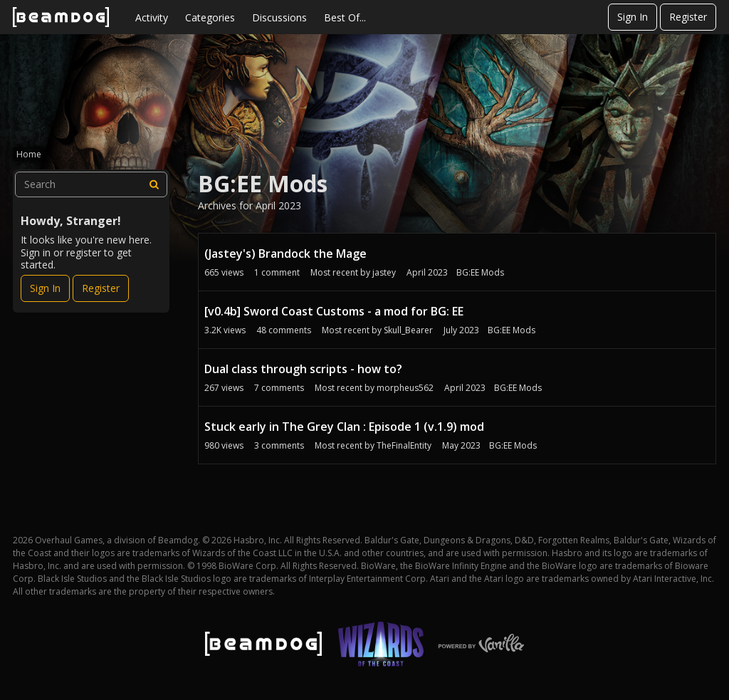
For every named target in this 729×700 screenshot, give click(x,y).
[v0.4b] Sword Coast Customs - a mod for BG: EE (334, 311)
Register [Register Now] (101, 288)
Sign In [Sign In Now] (45, 288)
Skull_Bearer (408, 330)
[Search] (154, 184)
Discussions (279, 17)
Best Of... (345, 17)
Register (688, 17)
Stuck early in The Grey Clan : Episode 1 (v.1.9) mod (344, 427)
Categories (210, 17)
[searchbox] (91, 184)
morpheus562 (405, 388)
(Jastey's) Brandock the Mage (285, 254)
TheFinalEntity (404, 445)
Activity (152, 17)
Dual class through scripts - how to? (303, 369)
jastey (384, 272)
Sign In (633, 17)
